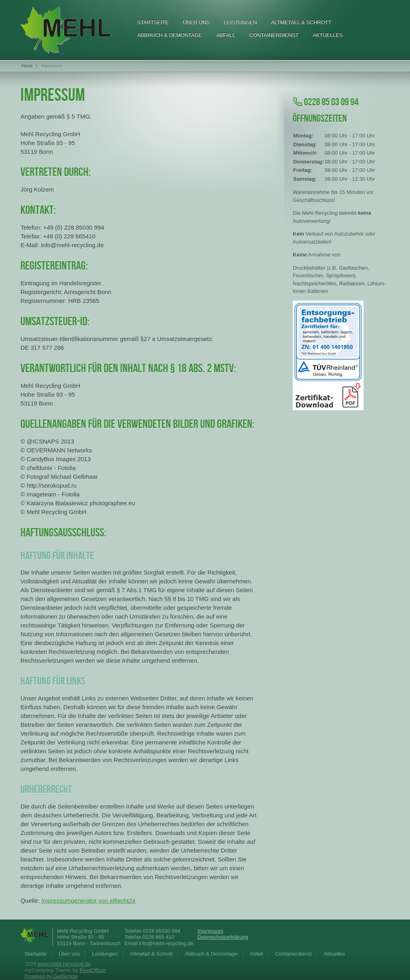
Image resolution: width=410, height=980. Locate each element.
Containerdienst (274, 35)
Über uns (196, 22)
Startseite (153, 22)
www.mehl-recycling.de (64, 964)
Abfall (226, 35)
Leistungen (240, 22)
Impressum (210, 931)
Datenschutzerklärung (223, 937)
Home (27, 66)
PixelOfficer (93, 970)
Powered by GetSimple (51, 976)
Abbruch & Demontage (170, 35)
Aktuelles (328, 35)
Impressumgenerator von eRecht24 (88, 900)
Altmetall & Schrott (301, 22)
